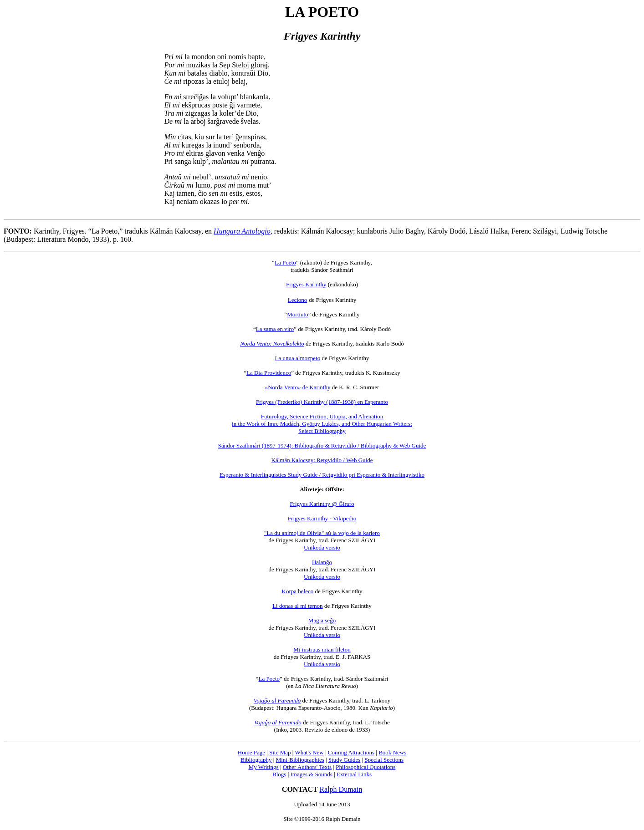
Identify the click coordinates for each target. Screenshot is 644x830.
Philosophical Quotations (365, 767)
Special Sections (384, 760)
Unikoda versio (322, 547)
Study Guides (344, 760)
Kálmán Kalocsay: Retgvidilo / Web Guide (322, 460)
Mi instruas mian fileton (322, 649)
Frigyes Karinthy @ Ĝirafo (322, 504)
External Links (354, 774)
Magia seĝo (322, 620)
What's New (309, 752)
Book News (392, 752)
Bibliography (256, 760)
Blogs (279, 774)
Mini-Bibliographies (300, 760)
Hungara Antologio (242, 231)
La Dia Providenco (269, 373)
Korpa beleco (298, 591)
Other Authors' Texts (307, 767)
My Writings (264, 767)
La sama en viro (275, 329)
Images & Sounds (311, 774)
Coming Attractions (351, 752)
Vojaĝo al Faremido (277, 700)
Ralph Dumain (341, 789)
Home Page (251, 752)
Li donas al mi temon (297, 606)
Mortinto (297, 314)
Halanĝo (322, 562)
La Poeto (285, 262)
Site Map (280, 752)
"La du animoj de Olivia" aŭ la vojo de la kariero (322, 533)
